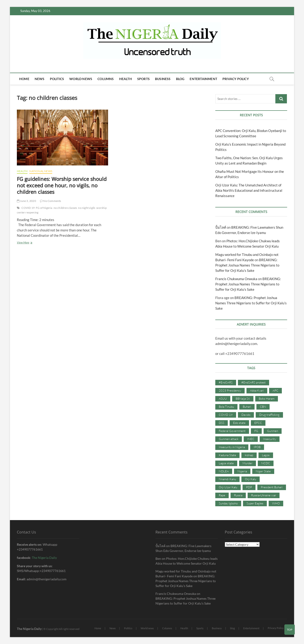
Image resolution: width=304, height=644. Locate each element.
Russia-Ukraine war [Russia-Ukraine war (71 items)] (264, 495)
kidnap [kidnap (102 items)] (249, 455)
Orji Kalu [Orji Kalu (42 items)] (251, 479)
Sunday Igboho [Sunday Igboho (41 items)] (228, 503)
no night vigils (87, 208)
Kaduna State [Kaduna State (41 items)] (227, 455)
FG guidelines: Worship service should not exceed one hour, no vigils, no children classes (62, 185)
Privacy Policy (236, 79)
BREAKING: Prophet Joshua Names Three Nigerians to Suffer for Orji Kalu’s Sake (247, 265)
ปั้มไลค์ (221, 227)
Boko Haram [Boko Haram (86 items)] (267, 398)
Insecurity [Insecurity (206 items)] (270, 439)
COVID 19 (28, 208)
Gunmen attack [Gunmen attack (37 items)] (229, 439)
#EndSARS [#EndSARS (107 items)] (226, 382)
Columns (106, 79)
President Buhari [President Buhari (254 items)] (272, 487)
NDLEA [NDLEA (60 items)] (224, 471)
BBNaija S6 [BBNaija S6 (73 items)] (243, 398)
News (40, 79)
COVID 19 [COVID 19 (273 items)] (226, 415)
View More (29, 243)
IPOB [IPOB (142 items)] (257, 447)
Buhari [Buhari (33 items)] (247, 407)
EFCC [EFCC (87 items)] (258, 423)
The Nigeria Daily (44, 558)
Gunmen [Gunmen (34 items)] (273, 431)
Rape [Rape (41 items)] (222, 495)
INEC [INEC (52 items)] (251, 439)
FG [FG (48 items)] (256, 431)
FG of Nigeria (44, 208)
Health (126, 79)
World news (81, 79)
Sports (143, 79)
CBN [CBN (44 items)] (263, 407)
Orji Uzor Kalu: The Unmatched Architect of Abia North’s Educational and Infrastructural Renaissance (249, 190)
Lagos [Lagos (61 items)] (266, 455)
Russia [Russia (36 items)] (238, 495)
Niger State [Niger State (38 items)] (263, 471)
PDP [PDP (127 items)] (249, 487)
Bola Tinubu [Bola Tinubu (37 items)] (226, 407)
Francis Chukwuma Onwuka (236, 279)
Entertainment (203, 79)
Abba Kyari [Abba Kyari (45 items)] (257, 390)
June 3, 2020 (26, 201)
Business (163, 79)
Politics (57, 79)
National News (41, 171)
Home (24, 79)
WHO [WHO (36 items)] (276, 503)
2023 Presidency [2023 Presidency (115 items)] (230, 390)
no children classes (65, 208)
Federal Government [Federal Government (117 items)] (232, 431)
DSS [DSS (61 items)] (222, 423)
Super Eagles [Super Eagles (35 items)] (255, 503)
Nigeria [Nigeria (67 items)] (242, 471)
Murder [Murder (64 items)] (248, 463)
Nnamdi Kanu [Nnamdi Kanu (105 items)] (227, 479)
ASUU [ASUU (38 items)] (223, 398)
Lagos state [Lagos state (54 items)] (226, 463)
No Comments (51, 201)
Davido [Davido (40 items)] (246, 415)
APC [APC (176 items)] (275, 390)
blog (180, 79)
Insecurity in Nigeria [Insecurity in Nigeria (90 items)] (232, 447)
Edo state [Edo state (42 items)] (239, 423)
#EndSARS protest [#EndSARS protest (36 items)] (254, 382)
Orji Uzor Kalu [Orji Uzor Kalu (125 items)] (228, 487)
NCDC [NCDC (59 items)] (266, 463)
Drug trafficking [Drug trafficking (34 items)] (269, 415)
